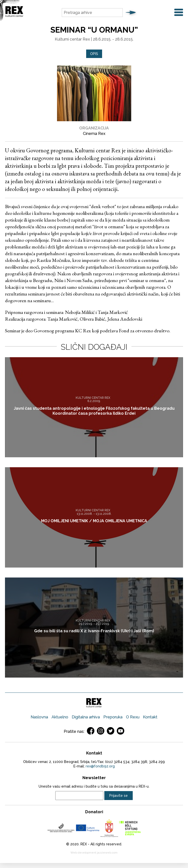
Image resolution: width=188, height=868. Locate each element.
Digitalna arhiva (86, 717)
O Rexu (133, 717)
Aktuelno (60, 717)
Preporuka (113, 717)
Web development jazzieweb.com (94, 853)
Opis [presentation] (94, 54)
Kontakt (150, 717)
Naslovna (39, 717)
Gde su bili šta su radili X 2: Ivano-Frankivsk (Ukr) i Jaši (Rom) (94, 631)
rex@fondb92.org (100, 766)
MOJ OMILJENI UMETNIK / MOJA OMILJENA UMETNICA (94, 521)
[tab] (94, 54)
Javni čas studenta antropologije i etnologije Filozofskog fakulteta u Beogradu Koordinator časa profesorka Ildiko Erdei (94, 411)
